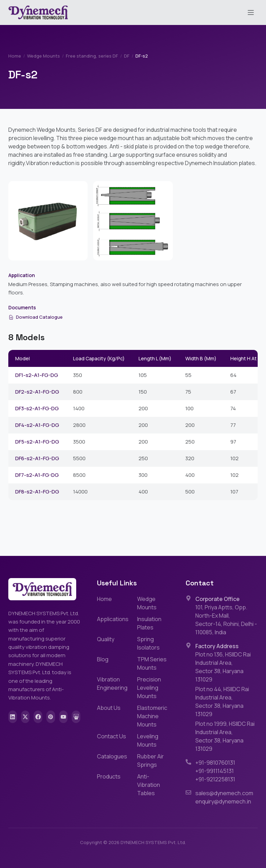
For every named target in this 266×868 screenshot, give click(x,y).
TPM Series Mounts (152, 663)
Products (109, 776)
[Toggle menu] (251, 12)
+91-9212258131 (215, 779)
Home (15, 56)
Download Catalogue (36, 317)
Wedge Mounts (43, 56)
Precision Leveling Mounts (149, 688)
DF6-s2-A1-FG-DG (37, 458)
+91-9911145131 (215, 771)
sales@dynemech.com (224, 793)
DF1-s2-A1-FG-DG (37, 375)
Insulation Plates (149, 623)
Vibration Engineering (112, 684)
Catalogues (112, 756)
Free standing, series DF (92, 56)
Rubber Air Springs (150, 760)
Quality (106, 639)
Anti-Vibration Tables (149, 785)
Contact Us (112, 736)
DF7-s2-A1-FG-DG (37, 475)
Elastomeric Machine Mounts (152, 716)
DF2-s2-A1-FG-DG (37, 392)
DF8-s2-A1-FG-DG (37, 492)
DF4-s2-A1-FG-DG (37, 425)
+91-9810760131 (215, 763)
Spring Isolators (148, 643)
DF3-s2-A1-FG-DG (37, 408)
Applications (113, 619)
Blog (103, 659)
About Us (109, 708)
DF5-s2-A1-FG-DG (37, 442)
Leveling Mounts (148, 740)
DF (127, 56)
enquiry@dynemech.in (223, 801)
